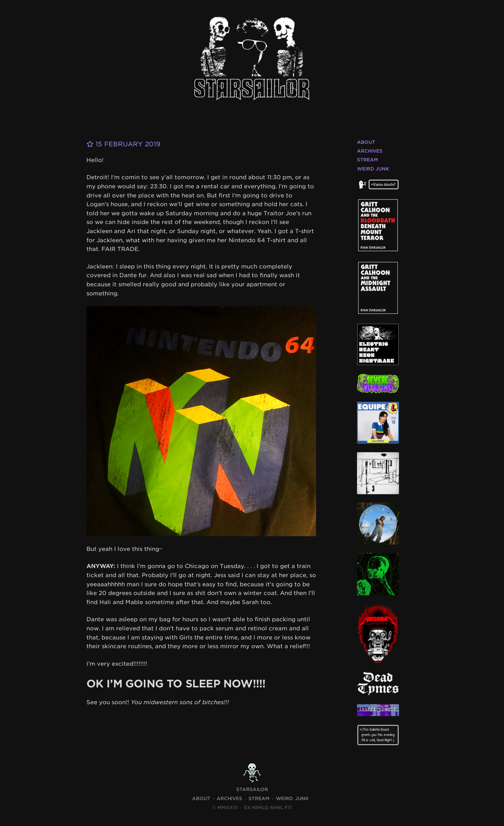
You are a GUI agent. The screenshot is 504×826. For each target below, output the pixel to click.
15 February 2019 (123, 144)
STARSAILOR (252, 789)
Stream (367, 160)
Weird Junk (373, 169)
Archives (370, 151)
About (366, 142)
